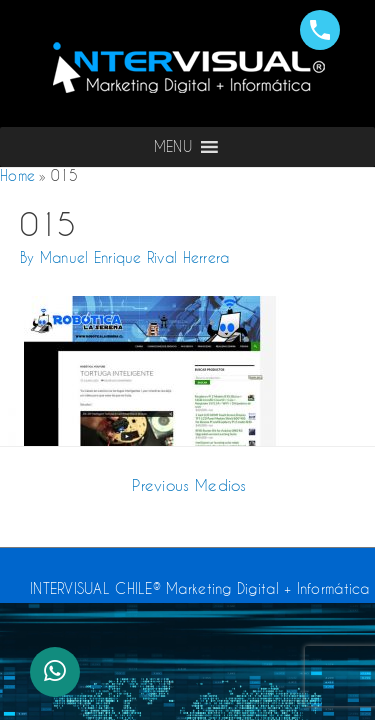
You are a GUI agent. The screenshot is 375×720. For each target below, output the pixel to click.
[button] (173, 147)
